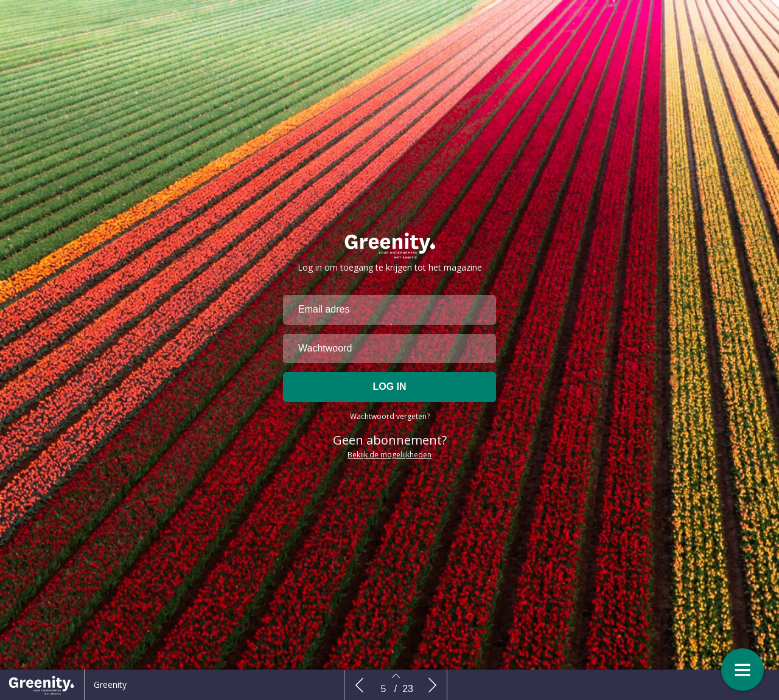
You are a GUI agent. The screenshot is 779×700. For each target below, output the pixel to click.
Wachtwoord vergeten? (390, 427)
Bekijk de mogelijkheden (389, 466)
